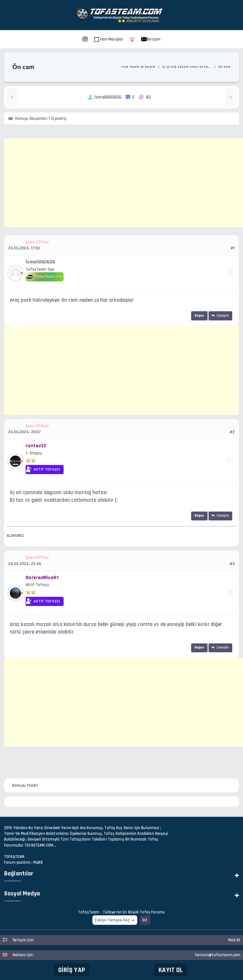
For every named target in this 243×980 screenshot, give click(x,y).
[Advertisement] (124, 183)
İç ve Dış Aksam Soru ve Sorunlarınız (187, 67)
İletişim (151, 39)
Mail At (234, 940)
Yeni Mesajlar (109, 39)
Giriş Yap (72, 970)
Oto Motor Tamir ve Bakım (133, 67)
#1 (233, 248)
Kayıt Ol (171, 970)
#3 (232, 564)
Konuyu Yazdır (25, 785)
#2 (232, 432)
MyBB (38, 862)
